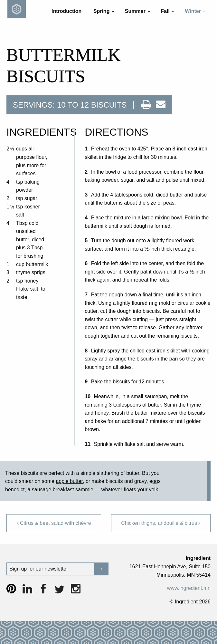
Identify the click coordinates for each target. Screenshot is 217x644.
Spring (104, 11)
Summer (138, 11)
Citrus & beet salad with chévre (54, 523)
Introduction (66, 11)
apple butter (69, 481)
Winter (195, 11)
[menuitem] (66, 11)
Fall (168, 11)
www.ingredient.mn (189, 588)
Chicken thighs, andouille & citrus (161, 523)
